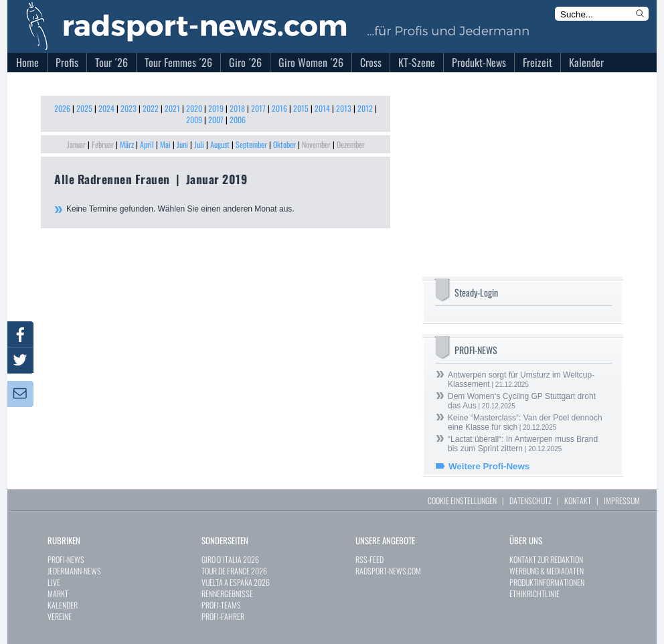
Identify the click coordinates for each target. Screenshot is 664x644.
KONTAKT (578, 500)
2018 (237, 108)
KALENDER (63, 605)
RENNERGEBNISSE (227, 593)
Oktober (284, 144)
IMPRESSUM (622, 500)
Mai (165, 144)
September (251, 144)
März (127, 144)
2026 (62, 108)
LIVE (54, 582)
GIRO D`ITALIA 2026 (230, 559)
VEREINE (60, 616)
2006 (238, 119)
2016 (279, 108)
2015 (301, 108)
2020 (194, 108)
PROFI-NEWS (66, 559)
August (220, 144)
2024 (106, 108)
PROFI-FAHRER (223, 616)
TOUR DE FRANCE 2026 (234, 571)
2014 (322, 108)
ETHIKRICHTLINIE (534, 593)
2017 (258, 108)
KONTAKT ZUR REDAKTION (546, 559)
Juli (199, 144)
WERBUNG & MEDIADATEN (547, 571)
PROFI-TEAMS (221, 605)
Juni (182, 144)
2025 (84, 108)
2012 (365, 108)
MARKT (58, 593)
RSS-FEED (369, 559)
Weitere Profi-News (489, 466)
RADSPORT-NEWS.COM (388, 571)
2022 (151, 108)
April (147, 144)
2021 (172, 108)
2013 (344, 108)
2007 (216, 119)
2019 (216, 108)
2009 (194, 119)
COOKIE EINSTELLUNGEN (462, 500)
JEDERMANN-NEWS (74, 571)
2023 (129, 108)
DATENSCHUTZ (530, 500)
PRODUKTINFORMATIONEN (547, 582)
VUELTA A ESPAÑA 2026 (236, 582)
